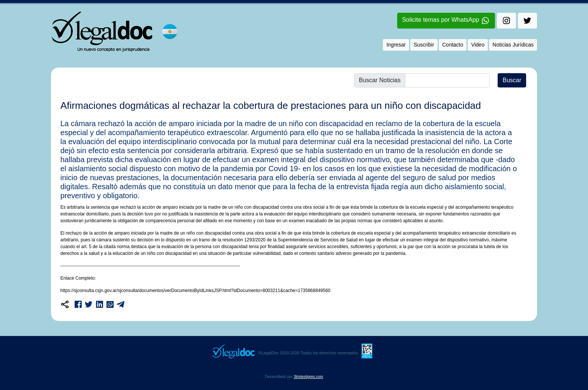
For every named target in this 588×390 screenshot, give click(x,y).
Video (478, 45)
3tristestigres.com (308, 377)
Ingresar (396, 45)
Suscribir (424, 45)
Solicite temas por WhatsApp (446, 21)
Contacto (453, 45)
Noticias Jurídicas (513, 45)
